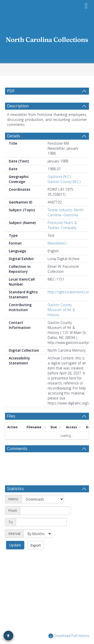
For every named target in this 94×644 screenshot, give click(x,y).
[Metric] (43, 511)
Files (11, 428)
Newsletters (57, 255)
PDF (11, 91)
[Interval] (38, 546)
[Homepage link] (47, 38)
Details (14, 148)
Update (15, 557)
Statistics (15, 501)
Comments (17, 461)
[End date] (41, 534)
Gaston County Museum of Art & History (61, 322)
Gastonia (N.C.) (59, 189)
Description (18, 118)
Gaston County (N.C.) (64, 194)
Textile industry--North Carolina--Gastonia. (66, 224)
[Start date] (45, 523)
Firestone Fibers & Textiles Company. (62, 237)
